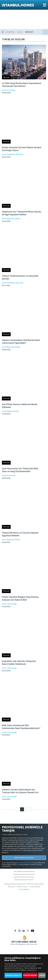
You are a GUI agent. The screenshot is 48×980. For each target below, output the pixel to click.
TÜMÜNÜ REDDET (30, 975)
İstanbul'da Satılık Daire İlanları (24, 877)
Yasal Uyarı (11, 887)
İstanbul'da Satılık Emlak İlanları (24, 874)
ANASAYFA (10, 32)
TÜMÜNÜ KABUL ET (13, 975)
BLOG (20, 32)
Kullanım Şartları (22, 887)
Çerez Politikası (24, 889)
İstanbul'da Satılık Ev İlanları (24, 880)
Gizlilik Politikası (35, 887)
